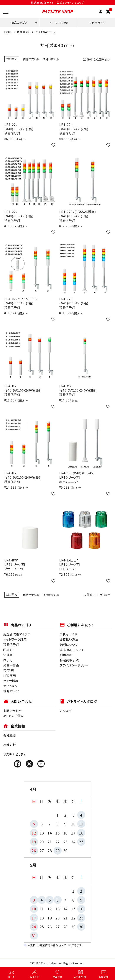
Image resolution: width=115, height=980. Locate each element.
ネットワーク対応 (15, 639)
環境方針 (10, 745)
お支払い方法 (69, 639)
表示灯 (8, 660)
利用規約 (66, 655)
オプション (10, 686)
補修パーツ (11, 691)
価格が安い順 (31, 59)
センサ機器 (11, 681)
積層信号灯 (24, 32)
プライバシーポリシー (74, 665)
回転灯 (8, 650)
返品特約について (72, 650)
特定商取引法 (69, 660)
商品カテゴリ (19, 22)
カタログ (66, 711)
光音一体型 (11, 665)
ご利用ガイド (97, 23)
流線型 (8, 655)
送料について (69, 644)
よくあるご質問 (13, 716)
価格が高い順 (51, 59)
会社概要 (10, 735)
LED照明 (10, 676)
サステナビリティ (15, 754)
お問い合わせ (12, 711)
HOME (8, 32)
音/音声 (9, 670)
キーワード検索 (59, 23)
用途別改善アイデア (17, 634)
